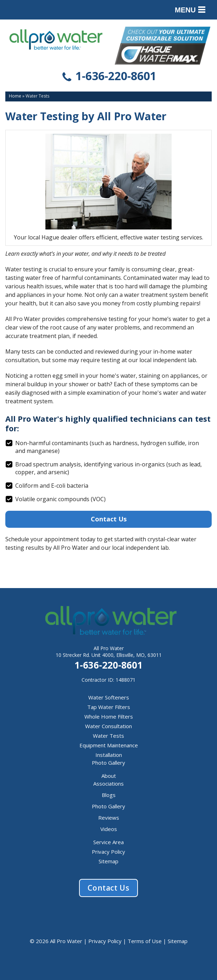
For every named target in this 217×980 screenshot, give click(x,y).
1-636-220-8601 (109, 77)
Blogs (109, 795)
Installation (109, 755)
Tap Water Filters (109, 707)
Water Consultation (108, 726)
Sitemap (108, 861)
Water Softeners (109, 697)
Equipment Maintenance (109, 745)
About (109, 776)
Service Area (108, 842)
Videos (109, 829)
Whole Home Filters (109, 716)
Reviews (109, 818)
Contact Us (109, 519)
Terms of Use (145, 941)
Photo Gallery (108, 763)
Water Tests (108, 736)
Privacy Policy (108, 852)
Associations (108, 784)
